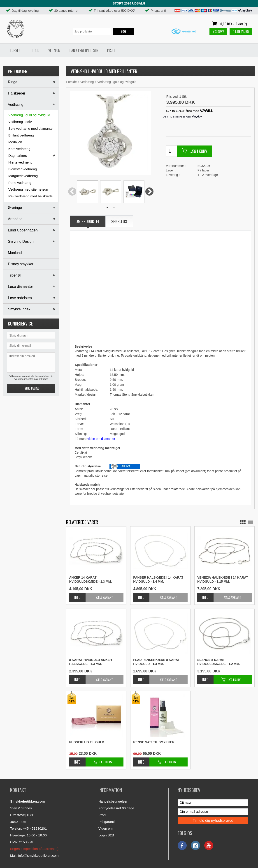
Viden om (54, 50)
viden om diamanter (101, 439)
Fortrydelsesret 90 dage (116, 808)
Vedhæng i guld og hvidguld (29, 115)
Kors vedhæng (19, 149)
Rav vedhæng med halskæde (30, 196)
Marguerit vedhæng (23, 176)
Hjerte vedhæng (20, 162)
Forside (16, 50)
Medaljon (15, 142)
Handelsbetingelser (84, 50)
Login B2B (106, 835)
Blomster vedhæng (23, 169)
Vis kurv (218, 31)
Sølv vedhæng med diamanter (31, 128)
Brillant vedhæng (21, 135)
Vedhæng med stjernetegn (28, 189)
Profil (112, 50)
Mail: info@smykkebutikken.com (34, 855)
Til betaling (241, 31)
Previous (72, 192)
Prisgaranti (107, 822)
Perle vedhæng (20, 183)
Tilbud (35, 50)
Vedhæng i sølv (20, 122)
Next (149, 192)
